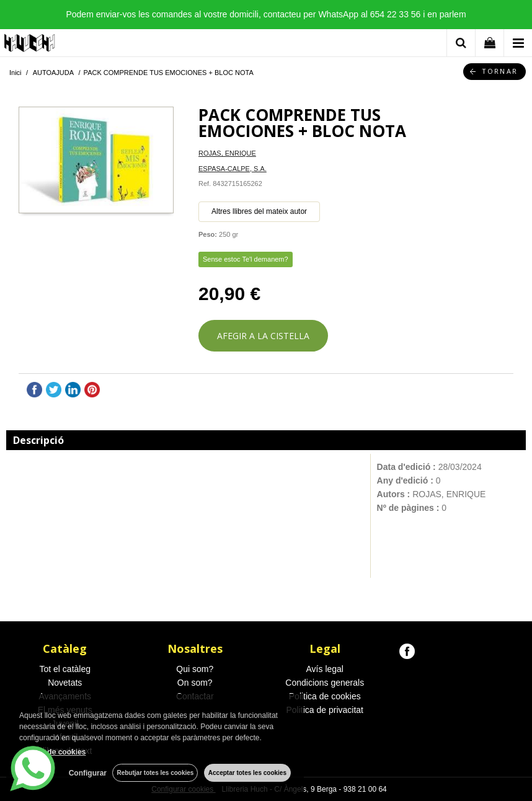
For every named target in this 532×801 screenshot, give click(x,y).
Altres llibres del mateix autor (259, 211)
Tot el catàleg (65, 669)
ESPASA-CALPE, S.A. (233, 169)
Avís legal (325, 669)
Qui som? (195, 669)
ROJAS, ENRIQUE (227, 153)
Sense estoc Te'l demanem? (246, 259)
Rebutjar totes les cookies (155, 773)
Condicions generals (325, 683)
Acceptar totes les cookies (247, 773)
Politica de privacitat (325, 710)
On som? (195, 683)
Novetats (65, 683)
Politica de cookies (325, 696)
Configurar (87, 773)
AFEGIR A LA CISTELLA (263, 336)
